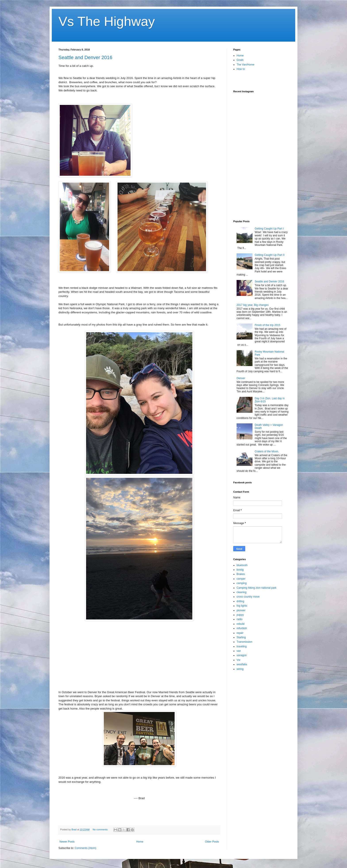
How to (241, 69)
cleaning (242, 592)
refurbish (242, 628)
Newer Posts (67, 842)
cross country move (248, 597)
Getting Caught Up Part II (270, 255)
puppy (240, 615)
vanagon (242, 655)
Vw (238, 660)
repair (240, 633)
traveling (242, 646)
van (239, 651)
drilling (240, 601)
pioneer (241, 610)
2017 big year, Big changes (253, 305)
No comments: (101, 829)
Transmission (244, 642)
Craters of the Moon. (267, 451)
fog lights (242, 606)
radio (240, 619)
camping (242, 583)
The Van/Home (245, 65)
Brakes (241, 574)
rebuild (241, 624)
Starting (241, 637)
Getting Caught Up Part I (269, 229)
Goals (240, 60)
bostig (240, 570)
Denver (241, 378)
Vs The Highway (107, 21)
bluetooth (242, 565)
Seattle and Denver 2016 (85, 57)
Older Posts (212, 842)
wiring (240, 669)
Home (140, 842)
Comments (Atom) (85, 848)
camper (241, 579)
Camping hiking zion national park (256, 588)
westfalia (242, 664)
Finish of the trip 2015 (267, 325)
